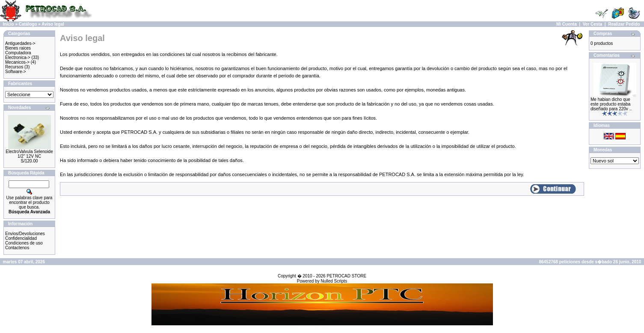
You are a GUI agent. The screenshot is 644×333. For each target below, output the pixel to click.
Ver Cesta (593, 24)
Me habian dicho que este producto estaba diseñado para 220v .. (611, 104)
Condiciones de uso (24, 243)
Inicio (9, 24)
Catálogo (28, 24)
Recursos (14, 67)
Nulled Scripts (334, 281)
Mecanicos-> (17, 62)
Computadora (18, 53)
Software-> (16, 72)
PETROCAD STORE (346, 276)
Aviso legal (53, 24)
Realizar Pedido (624, 24)
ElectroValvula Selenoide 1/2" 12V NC (29, 154)
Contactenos (17, 248)
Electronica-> (18, 57)
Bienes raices (18, 48)
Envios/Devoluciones (25, 234)
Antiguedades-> (20, 43)
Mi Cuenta (567, 24)
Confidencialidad (21, 238)
